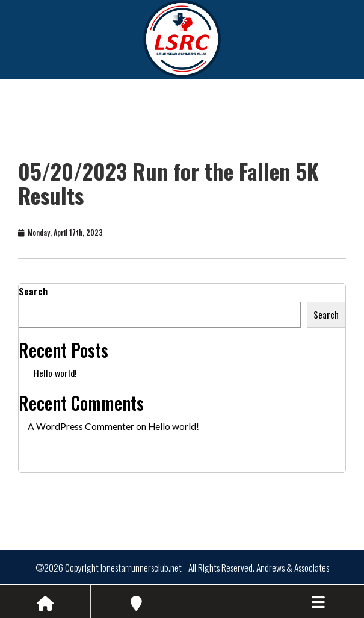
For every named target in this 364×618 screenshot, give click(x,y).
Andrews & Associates (293, 567)
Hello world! (55, 373)
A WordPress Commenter (81, 426)
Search (33, 291)
